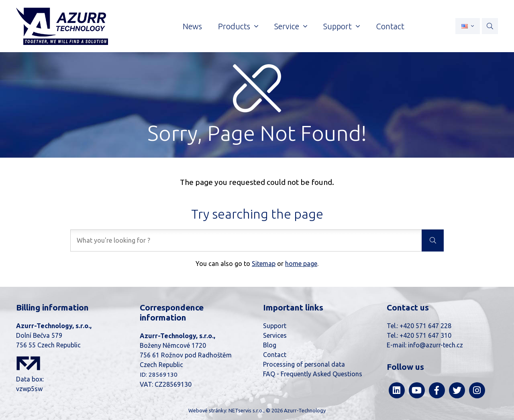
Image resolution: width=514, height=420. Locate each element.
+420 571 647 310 (425, 335)
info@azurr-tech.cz (435, 345)
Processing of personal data (304, 364)
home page (301, 264)
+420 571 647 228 (425, 326)
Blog (270, 345)
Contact (275, 355)
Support (275, 326)
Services (275, 335)
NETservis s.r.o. (246, 410)
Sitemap (264, 264)
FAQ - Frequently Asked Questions (313, 374)
